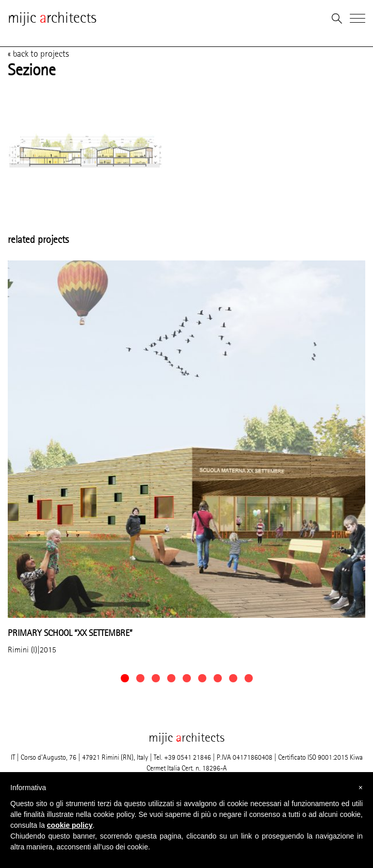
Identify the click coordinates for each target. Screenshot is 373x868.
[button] (125, 678)
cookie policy (70, 825)
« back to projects (38, 54)
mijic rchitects (52, 18)
